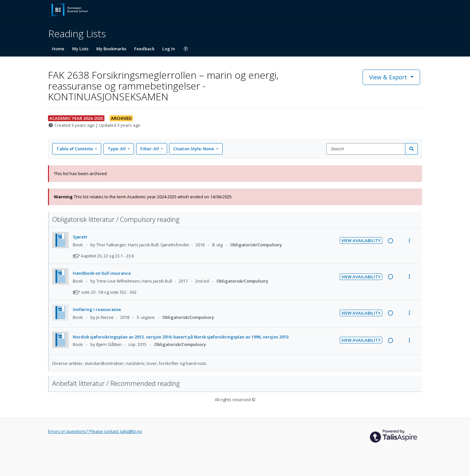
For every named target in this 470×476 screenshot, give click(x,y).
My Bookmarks (111, 49)
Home (58, 49)
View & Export (389, 77)
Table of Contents (75, 149)
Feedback (144, 49)
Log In (169, 49)
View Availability (361, 240)
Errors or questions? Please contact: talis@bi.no (95, 431)
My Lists (80, 49)
